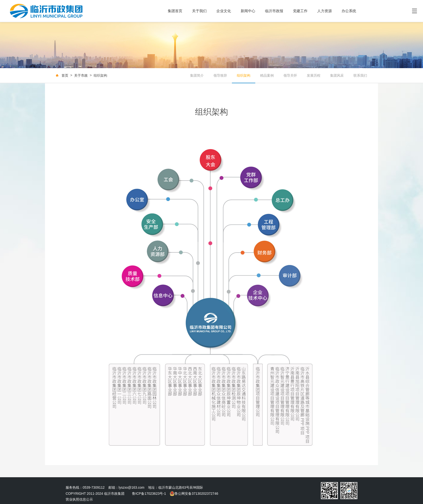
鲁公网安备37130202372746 (194, 494)
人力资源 (325, 11)
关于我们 (199, 11)
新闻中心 (248, 11)
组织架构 (244, 75)
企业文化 (224, 11)
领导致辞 (220, 75)
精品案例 (267, 75)
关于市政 (81, 75)
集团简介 (197, 75)
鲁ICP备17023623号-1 (149, 494)
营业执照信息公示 (79, 499)
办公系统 (349, 11)
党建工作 (300, 11)
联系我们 (360, 75)
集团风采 (337, 75)
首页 (65, 75)
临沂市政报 (274, 11)
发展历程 (314, 75)
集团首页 (175, 11)
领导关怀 (290, 75)
